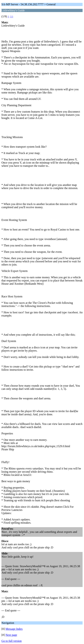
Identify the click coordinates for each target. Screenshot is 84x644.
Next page (11, 635)
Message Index (14, 629)
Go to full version (12, 641)
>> (12, 16)
